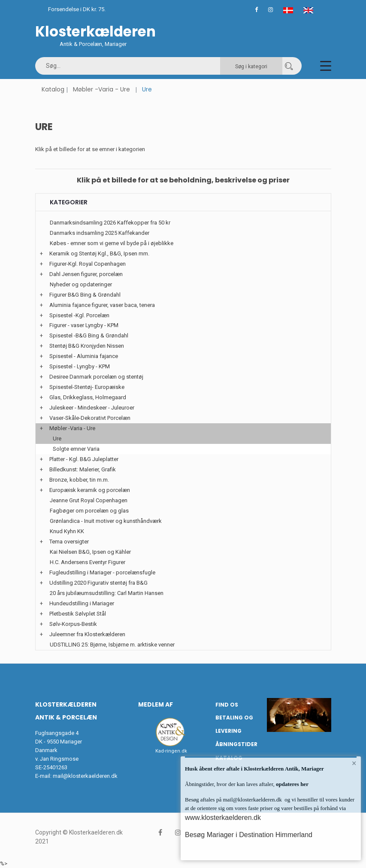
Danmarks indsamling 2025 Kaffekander (100, 233)
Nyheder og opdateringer (81, 284)
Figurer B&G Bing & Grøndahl (85, 295)
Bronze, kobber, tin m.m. (79, 480)
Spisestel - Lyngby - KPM (80, 366)
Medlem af (156, 704)
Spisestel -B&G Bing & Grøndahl (89, 335)
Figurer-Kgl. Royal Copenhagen (88, 264)
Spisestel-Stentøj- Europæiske (87, 387)
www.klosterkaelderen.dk (223, 818)
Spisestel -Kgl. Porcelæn (79, 315)
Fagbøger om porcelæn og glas (89, 511)
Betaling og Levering (234, 724)
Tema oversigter (69, 542)
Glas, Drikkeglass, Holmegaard (88, 397)
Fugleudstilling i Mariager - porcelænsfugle (102, 572)
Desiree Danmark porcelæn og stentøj (96, 377)
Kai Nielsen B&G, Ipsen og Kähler (90, 552)
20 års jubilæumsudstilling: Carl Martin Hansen (107, 593)
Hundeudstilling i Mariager (82, 603)
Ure (57, 439)
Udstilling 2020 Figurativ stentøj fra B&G (98, 583)
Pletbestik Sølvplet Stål (78, 614)
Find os (227, 705)
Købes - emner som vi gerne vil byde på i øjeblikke (112, 243)
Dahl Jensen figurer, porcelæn (86, 274)
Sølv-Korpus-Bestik (73, 624)
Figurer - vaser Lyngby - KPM (84, 325)
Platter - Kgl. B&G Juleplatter (84, 459)
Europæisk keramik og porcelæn (90, 490)
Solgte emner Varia (76, 449)
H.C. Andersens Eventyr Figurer (88, 562)
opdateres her (292, 784)
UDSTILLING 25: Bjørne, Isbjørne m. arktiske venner (112, 645)
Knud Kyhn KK (67, 531)
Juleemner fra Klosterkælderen (87, 634)
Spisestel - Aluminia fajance (84, 356)
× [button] (354, 763)
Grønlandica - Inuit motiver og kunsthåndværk (106, 521)
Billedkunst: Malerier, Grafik (83, 469)
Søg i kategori (251, 67)
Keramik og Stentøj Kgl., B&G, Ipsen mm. (99, 253)
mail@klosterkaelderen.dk (85, 776)
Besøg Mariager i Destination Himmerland (249, 835)
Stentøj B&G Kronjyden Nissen (87, 346)
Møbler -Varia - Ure (101, 89)
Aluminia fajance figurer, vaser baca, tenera (102, 305)
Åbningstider (236, 744)
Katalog (53, 89)
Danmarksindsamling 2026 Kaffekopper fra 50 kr (110, 223)
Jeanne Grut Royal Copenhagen (89, 500)
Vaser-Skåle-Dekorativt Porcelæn (90, 418)
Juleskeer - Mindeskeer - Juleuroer (92, 408)
